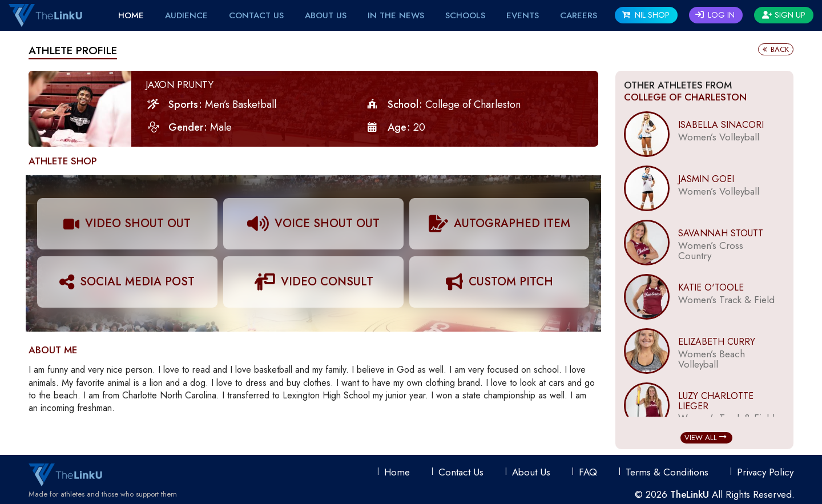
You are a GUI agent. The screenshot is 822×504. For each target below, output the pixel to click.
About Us (326, 15)
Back (776, 49)
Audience (186, 15)
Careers (579, 15)
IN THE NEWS (396, 15)
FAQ (588, 472)
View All (706, 438)
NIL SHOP (646, 15)
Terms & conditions (667, 472)
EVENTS (523, 15)
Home (131, 15)
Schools (465, 15)
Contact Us (256, 15)
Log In (715, 15)
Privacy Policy (765, 472)
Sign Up (784, 15)
